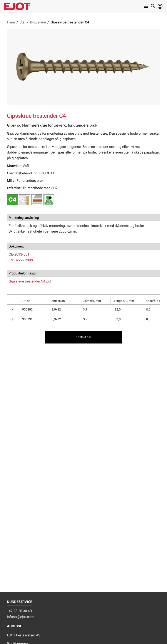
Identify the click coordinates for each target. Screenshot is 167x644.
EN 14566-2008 (21, 260)
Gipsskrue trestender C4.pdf (30, 281)
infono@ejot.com (20, 617)
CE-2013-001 (19, 254)
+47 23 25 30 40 (19, 611)
